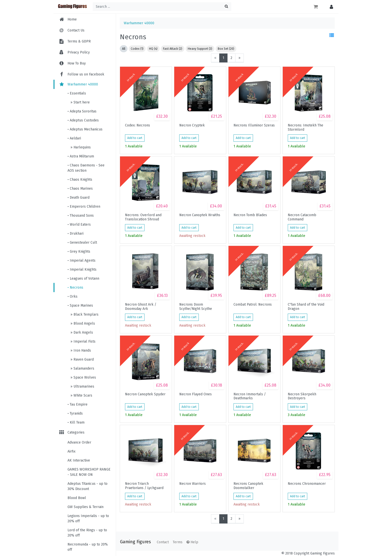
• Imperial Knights (82, 270)
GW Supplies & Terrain (85, 507)
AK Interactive (79, 460)
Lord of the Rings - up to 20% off (87, 533)
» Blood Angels (82, 323)
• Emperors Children (84, 207)
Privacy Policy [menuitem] (79, 52)
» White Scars (81, 395)
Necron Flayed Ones (195, 394)
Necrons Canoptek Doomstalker (248, 486)
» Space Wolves (83, 377)
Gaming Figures (135, 542)
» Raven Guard (82, 359)
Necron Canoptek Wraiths (200, 215)
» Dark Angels (81, 332)
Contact (163, 542)
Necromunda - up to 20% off (88, 547)
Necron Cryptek (192, 125)
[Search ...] (162, 7)
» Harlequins (80, 147)
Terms (178, 542)
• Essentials (77, 93)
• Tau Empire (77, 404)
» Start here (80, 102)
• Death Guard (78, 198)
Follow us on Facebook (81, 74)
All (124, 49)
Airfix (71, 451)
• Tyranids (75, 413)
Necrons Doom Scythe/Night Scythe (196, 307)
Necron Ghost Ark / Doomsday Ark (141, 307)
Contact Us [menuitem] (76, 30)
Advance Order (79, 442)
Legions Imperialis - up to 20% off (88, 519)
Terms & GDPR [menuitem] (79, 41)
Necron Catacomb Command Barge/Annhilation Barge (307, 217)
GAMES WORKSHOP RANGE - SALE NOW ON (89, 472)
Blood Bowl (77, 498)
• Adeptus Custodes (83, 120)
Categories (71, 432)
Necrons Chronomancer (307, 484)
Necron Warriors (192, 484)
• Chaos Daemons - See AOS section (86, 168)
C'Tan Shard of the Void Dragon (306, 307)
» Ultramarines (82, 386)
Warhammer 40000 (78, 84)
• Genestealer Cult (82, 243)
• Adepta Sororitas (82, 111)
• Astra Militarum (81, 156)
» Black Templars (84, 314)
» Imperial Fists (82, 341)
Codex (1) (137, 49)
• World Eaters (79, 225)
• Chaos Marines (80, 189)
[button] (330, 7)
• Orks (72, 296)
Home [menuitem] (72, 19)
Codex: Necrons (137, 125)
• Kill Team (76, 422)
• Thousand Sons (81, 216)
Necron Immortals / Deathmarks (250, 396)
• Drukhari (75, 234)
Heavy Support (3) (200, 49)
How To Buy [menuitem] (77, 63)
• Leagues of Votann (83, 278)
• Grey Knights (79, 252)
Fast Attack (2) (173, 49)
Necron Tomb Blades (250, 215)
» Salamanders (82, 368)
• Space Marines (80, 305)
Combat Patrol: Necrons (253, 305)
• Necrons (75, 287)
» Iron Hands (80, 350)
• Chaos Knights (80, 180)
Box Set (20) (226, 49)
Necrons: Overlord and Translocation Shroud (143, 217)
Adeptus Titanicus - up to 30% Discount (87, 486)
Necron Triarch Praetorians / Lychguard (144, 486)
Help (192, 542)
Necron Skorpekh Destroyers (302, 396)
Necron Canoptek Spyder (145, 394)
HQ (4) (153, 49)
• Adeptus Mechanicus (85, 129)
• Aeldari (74, 138)
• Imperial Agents (81, 261)
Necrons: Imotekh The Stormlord (305, 127)
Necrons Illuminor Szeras (254, 125)
